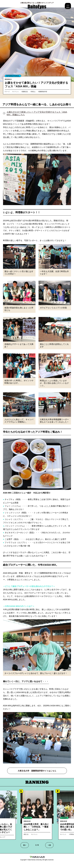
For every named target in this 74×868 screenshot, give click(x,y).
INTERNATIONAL (13, 76)
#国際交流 (25, 92)
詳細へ (37, 815)
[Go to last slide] (25, 845)
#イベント (16, 92)
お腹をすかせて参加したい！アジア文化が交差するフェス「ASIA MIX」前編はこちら (37, 113)
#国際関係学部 (43, 92)
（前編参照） (30, 121)
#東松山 (33, 92)
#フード (7, 92)
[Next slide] (49, 845)
